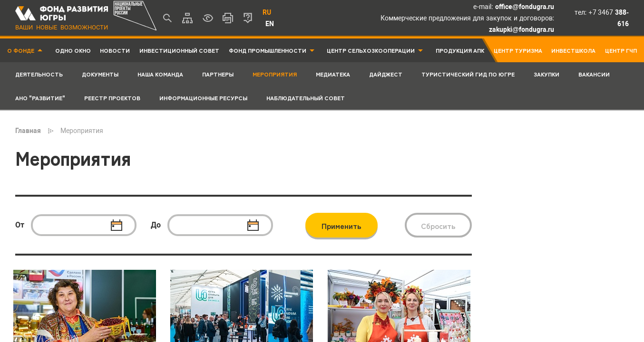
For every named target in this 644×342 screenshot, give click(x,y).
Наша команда (160, 74)
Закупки (546, 74)
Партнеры (218, 74)
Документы (100, 74)
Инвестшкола (573, 50)
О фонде (21, 50)
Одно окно (73, 50)
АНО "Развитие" (40, 98)
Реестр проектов (112, 98)
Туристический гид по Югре (468, 74)
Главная (28, 131)
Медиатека (333, 74)
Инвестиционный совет (179, 50)
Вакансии (594, 74)
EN (270, 24)
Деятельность (39, 74)
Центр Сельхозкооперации (371, 50)
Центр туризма (518, 50)
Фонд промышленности (268, 50)
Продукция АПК (460, 50)
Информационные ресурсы (203, 98)
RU (267, 12)
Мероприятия (275, 74)
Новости (115, 50)
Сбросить (438, 226)
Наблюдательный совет (306, 98)
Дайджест (386, 74)
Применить (342, 226)
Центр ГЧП (621, 50)
